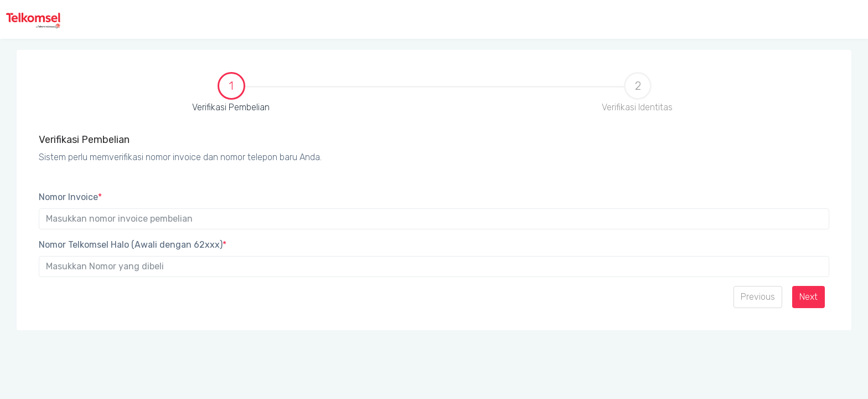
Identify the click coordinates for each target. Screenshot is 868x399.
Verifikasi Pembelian (151, 93)
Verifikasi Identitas (637, 92)
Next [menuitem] (808, 297)
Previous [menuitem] (758, 297)
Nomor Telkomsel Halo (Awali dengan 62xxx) (133, 245)
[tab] (231, 98)
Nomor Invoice (70, 197)
